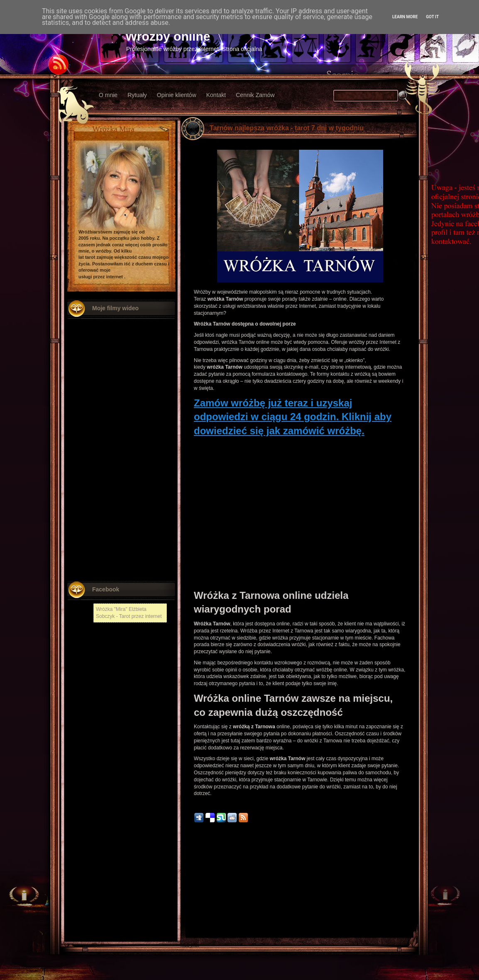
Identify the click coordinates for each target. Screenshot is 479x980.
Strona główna (300, 884)
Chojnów (189, 934)
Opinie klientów (177, 95)
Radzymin (190, 946)
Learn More (405, 17)
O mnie (108, 95)
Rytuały (137, 95)
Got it (432, 17)
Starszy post (402, 884)
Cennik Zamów (255, 95)
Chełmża (189, 894)
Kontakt (216, 95)
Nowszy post (199, 884)
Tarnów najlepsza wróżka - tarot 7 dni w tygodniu (287, 128)
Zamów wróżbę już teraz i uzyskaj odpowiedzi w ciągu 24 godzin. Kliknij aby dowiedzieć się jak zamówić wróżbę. (293, 417)
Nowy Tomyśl (193, 899)
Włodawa (189, 923)
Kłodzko (188, 911)
